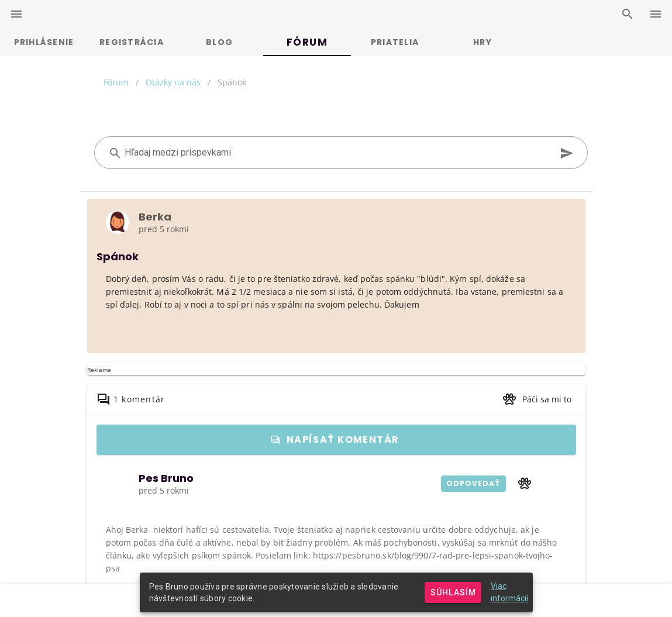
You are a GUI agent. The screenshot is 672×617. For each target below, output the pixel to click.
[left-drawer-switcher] (16, 14)
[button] (537, 399)
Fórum (116, 82)
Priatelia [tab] (395, 42)
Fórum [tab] (307, 42)
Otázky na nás (173, 82)
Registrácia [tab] (132, 42)
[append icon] (567, 153)
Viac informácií (509, 592)
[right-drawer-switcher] (656, 14)
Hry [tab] (483, 42)
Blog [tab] (219, 42)
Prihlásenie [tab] (44, 42)
